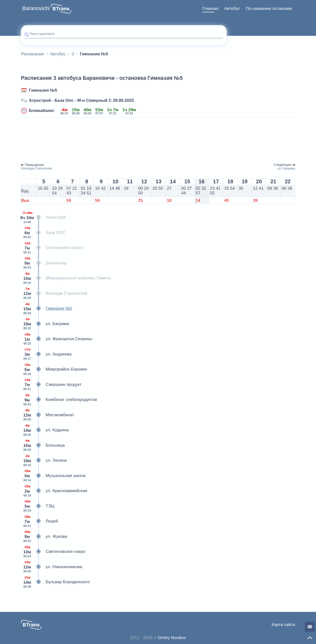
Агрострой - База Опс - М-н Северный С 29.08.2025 (81, 100)
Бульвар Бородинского (55, 582)
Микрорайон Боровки (54, 369)
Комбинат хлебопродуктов (59, 400)
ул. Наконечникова (52, 567)
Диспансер (44, 263)
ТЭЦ (38, 506)
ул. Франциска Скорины (57, 339)
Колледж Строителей (54, 293)
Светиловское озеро (53, 552)
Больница (43, 445)
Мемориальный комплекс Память (66, 278)
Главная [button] (210, 9)
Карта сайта (283, 625)
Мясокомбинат (48, 415)
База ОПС (43, 233)
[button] (61, 9)
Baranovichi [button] (36, 8)
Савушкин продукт (51, 385)
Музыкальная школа (53, 476)
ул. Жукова (44, 537)
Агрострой (43, 217)
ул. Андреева (46, 354)
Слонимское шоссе (52, 248)
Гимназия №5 (43, 90)
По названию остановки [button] (269, 9)
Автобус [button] (232, 9)
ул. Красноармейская (54, 491)
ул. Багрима (45, 324)
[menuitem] (210, 9)
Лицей (39, 521)
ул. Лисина (44, 460)
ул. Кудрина (45, 430)
